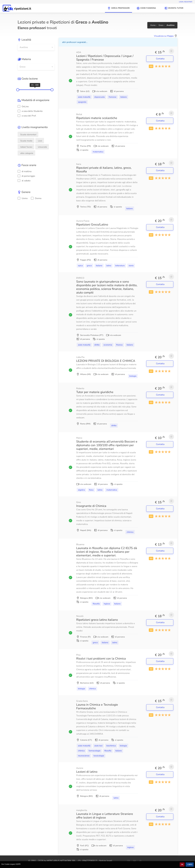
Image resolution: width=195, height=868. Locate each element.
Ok (182, 864)
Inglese (107, 604)
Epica (80, 266)
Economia (108, 345)
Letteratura (120, 266)
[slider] (18, 90)
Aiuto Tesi (98, 746)
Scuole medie (26, 141)
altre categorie (27, 153)
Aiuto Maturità (84, 97)
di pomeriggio (26, 176)
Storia (131, 266)
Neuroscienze (84, 756)
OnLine (23, 107)
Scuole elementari (28, 135)
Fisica (91, 490)
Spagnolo (82, 102)
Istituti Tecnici (26, 147)
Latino (109, 266)
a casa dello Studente (30, 111)
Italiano (124, 97)
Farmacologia (95, 751)
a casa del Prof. (27, 116)
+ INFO (190, 864)
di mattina (25, 171)
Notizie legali (106, 861)
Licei (40, 141)
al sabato (24, 181)
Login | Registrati (186, 2)
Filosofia (96, 604)
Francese (113, 97)
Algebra (81, 490)
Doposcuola (100, 97)
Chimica (130, 532)
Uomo (23, 198)
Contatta (160, 59)
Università (42, 147)
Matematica (98, 152)
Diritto (97, 345)
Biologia (133, 376)
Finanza (119, 345)
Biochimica (111, 746)
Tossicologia (99, 756)
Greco (89, 266)
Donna (36, 198)
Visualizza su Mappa (164, 36)
